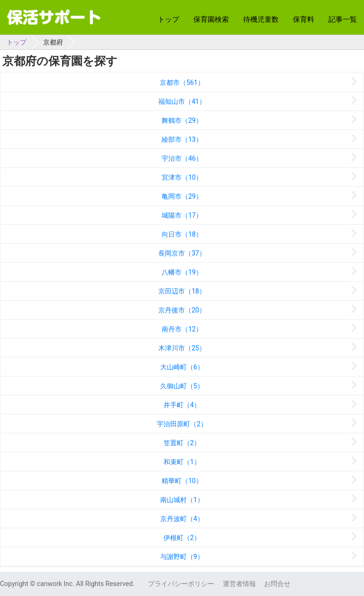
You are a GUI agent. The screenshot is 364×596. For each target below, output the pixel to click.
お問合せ (277, 584)
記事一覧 (343, 19)
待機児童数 (261, 19)
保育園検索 (211, 19)
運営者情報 (239, 584)
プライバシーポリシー (181, 584)
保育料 (304, 19)
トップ (168, 19)
